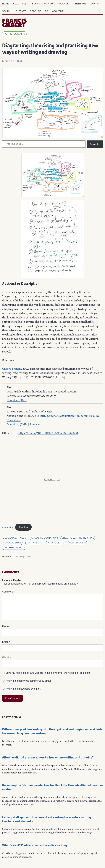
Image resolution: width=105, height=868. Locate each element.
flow (29, 557)
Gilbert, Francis (12, 369)
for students (14, 34)
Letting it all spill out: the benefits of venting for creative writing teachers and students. (47, 819)
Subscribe (95, 144)
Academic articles (15, 538)
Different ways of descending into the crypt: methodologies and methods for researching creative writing (52, 731)
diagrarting (8, 527)
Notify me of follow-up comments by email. (28, 681)
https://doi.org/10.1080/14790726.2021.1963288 (48, 433)
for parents (34, 543)
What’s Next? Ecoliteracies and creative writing (35, 845)
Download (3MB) (17, 424)
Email (6, 642)
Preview (35, 424)
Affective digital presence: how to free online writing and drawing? (48, 757)
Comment (8, 592)
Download (23, 527)
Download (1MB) (17, 400)
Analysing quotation (44, 538)
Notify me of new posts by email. (23, 689)
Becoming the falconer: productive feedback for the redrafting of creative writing (52, 787)
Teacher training (14, 548)
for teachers (78, 543)
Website (7, 657)
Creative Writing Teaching (78, 538)
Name (6, 626)
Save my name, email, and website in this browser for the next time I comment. (48, 673)
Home (5, 4)
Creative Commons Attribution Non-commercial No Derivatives (53, 418)
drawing (20, 557)
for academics (12, 543)
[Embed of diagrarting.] (53, 480)
